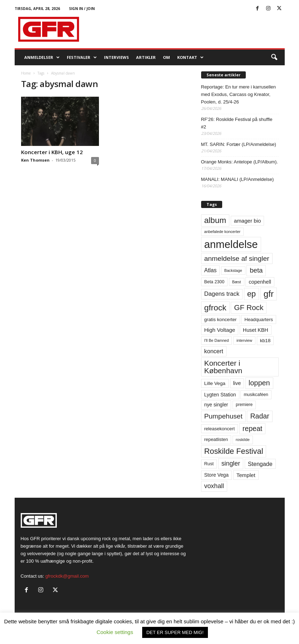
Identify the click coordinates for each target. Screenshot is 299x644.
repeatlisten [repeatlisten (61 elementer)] (216, 439)
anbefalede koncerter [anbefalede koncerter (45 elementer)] (223, 232)
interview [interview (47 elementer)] (244, 340)
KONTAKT (190, 57)
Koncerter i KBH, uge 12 (52, 152)
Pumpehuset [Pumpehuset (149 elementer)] (223, 416)
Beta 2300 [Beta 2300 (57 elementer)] (215, 282)
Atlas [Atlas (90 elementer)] (211, 270)
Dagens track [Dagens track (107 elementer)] (222, 294)
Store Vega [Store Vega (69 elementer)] (217, 475)
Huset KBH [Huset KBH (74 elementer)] (256, 330)
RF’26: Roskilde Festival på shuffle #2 (237, 123)
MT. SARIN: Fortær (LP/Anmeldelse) (239, 144)
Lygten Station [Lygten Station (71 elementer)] (220, 395)
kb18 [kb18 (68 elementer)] (265, 341)
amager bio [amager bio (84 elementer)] (248, 221)
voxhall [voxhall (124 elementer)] (214, 486)
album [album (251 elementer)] (215, 220)
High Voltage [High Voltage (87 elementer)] (220, 330)
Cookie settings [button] (115, 632)
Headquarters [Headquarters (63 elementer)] (259, 320)
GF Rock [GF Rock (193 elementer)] (249, 307)
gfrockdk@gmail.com (67, 576)
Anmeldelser (42, 57)
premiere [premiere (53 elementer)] (244, 405)
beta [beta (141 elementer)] (256, 270)
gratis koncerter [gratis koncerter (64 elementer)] (221, 320)
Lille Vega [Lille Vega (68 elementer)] (215, 383)
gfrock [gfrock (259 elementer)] (215, 308)
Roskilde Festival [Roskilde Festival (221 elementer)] (234, 451)
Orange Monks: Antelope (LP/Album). (240, 162)
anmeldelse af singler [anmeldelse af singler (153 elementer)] (237, 258)
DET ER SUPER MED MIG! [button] (175, 632)
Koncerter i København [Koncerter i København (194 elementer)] (223, 367)
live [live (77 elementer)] (237, 383)
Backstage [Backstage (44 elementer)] (233, 270)
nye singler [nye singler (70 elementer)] (216, 405)
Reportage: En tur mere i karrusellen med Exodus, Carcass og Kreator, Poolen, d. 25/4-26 (239, 94)
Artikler (146, 57)
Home (26, 73)
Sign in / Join (82, 9)
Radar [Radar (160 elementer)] (260, 416)
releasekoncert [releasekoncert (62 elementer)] (220, 429)
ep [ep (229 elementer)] (251, 294)
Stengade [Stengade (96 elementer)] (260, 464)
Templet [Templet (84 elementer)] (246, 475)
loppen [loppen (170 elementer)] (259, 383)
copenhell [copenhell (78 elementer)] (260, 282)
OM (166, 57)
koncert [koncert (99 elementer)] (214, 351)
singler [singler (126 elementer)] (231, 463)
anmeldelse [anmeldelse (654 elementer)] (231, 244)
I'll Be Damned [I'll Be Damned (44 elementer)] (217, 340)
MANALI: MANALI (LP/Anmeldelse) (238, 179)
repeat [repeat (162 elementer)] (253, 429)
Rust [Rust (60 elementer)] (209, 464)
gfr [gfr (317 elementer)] (269, 294)
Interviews (116, 57)
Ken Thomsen (35, 160)
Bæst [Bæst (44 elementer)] (237, 282)
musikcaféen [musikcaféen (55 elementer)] (256, 395)
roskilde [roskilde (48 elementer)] (243, 440)
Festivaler (82, 57)
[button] (274, 57)
